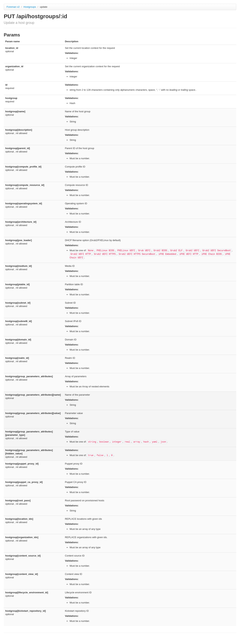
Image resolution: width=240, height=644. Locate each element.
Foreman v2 (13, 7)
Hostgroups (30, 7)
